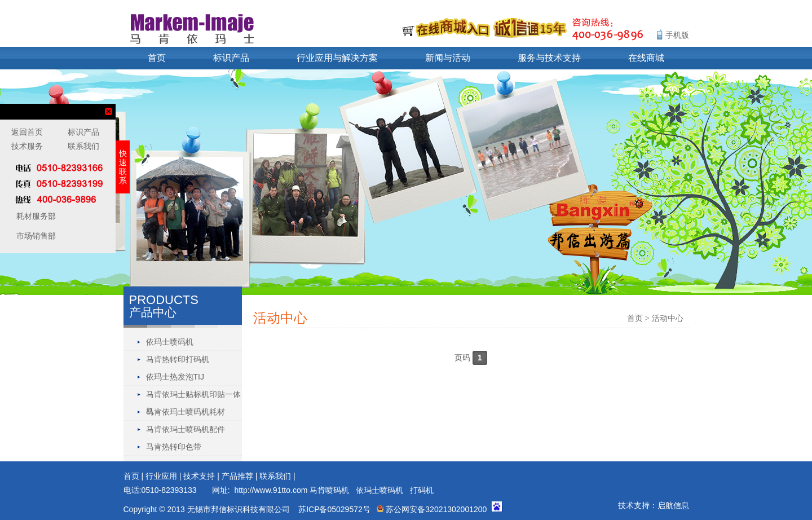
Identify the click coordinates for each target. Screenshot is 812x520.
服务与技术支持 (549, 58)
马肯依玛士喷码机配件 (186, 429)
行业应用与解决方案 (337, 58)
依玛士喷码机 (170, 342)
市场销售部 (35, 236)
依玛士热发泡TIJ (175, 377)
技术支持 (199, 476)
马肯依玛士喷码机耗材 (186, 412)
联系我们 (275, 476)
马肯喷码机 (329, 490)
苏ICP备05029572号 (334, 509)
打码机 (422, 490)
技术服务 (27, 146)
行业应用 (161, 476)
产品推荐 (237, 476)
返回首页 (27, 132)
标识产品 (231, 58)
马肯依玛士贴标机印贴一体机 (193, 396)
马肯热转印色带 (174, 447)
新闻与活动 (448, 58)
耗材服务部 (35, 216)
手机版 (677, 35)
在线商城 (646, 58)
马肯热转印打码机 (178, 359)
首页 (157, 58)
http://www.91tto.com (271, 490)
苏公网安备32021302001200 (432, 509)
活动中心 (668, 318)
